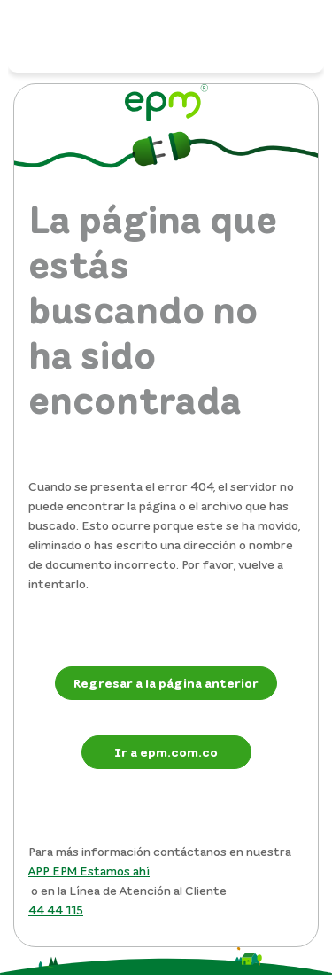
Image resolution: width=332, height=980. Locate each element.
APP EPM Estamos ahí (89, 871)
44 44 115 (56, 910)
